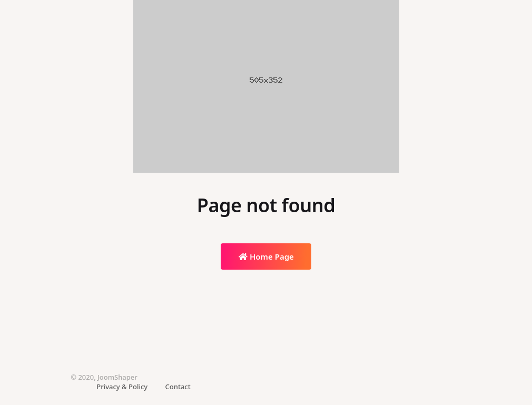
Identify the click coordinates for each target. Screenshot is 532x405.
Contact (178, 387)
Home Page (266, 256)
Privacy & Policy (122, 387)
